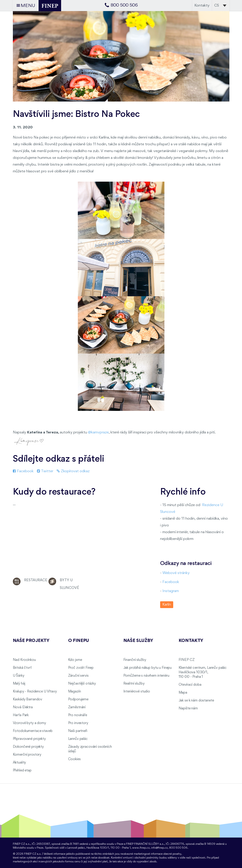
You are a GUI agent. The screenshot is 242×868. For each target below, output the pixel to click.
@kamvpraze (98, 432)
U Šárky (19, 676)
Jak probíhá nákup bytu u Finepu (148, 668)
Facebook (23, 471)
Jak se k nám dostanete (196, 701)
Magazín (75, 692)
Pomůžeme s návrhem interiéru (146, 676)
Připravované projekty (29, 739)
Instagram (171, 591)
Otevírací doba (190, 685)
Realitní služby (134, 684)
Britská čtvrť (22, 668)
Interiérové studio (137, 692)
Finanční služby (135, 660)
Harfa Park (21, 715)
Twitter (45, 471)
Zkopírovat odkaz (73, 471)
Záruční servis (78, 676)
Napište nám (188, 708)
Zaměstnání (77, 707)
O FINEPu (79, 641)
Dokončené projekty (28, 747)
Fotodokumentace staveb (33, 731)
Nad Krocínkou (24, 660)
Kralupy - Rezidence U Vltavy (35, 692)
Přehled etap (22, 771)
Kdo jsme (75, 660)
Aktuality (20, 763)
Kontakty (202, 6)
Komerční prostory (27, 755)
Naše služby (138, 641)
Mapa (183, 693)
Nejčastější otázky (82, 684)
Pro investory (78, 723)
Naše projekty (31, 641)
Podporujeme (78, 699)
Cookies (74, 759)
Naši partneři (78, 731)
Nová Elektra (23, 707)
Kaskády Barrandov (28, 699)
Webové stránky (176, 573)
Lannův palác (78, 739)
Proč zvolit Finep (81, 668)
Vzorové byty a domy (29, 723)
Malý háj (19, 684)
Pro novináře (78, 715)
